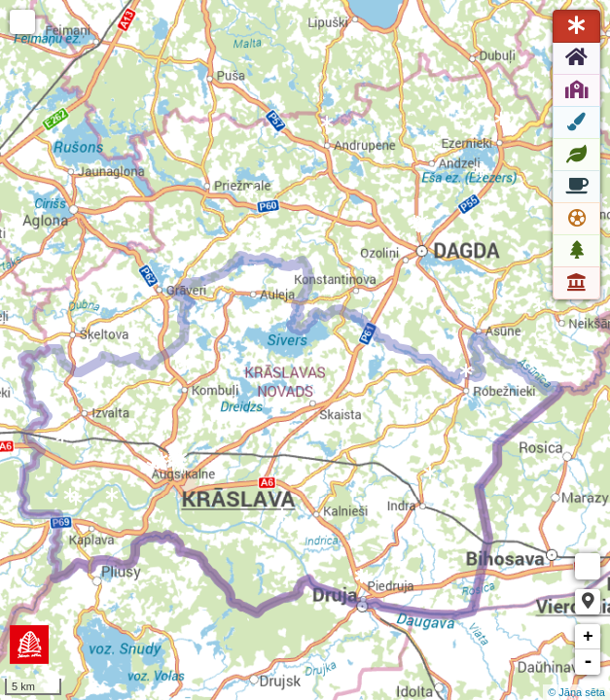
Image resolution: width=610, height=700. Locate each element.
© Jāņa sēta (576, 692)
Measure (588, 566)
